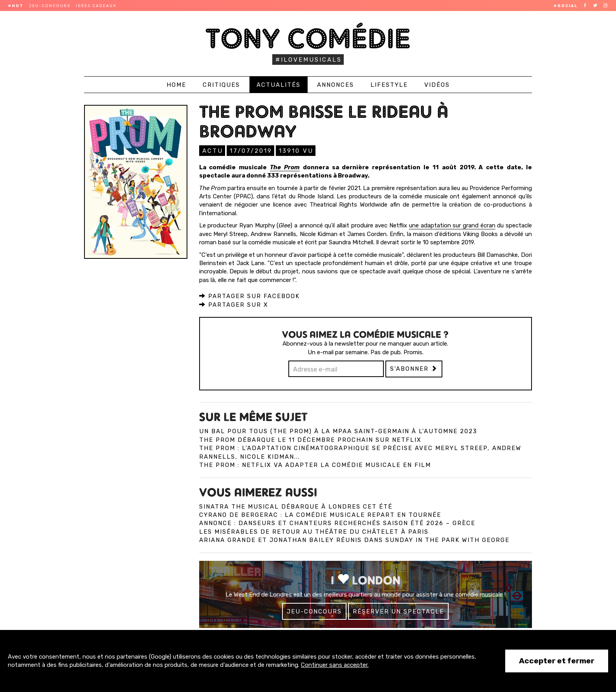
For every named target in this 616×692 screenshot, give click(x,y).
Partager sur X (234, 304)
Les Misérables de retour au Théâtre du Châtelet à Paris (314, 531)
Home (176, 85)
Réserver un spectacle (398, 611)
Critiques (221, 85)
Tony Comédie (308, 38)
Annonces (335, 85)
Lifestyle (389, 85)
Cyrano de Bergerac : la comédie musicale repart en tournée (320, 514)
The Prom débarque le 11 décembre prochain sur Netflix (310, 439)
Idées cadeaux (96, 6)
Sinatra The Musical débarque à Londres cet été (296, 506)
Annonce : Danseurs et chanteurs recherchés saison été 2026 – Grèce (337, 523)
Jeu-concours (50, 6)
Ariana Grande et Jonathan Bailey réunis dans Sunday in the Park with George (354, 540)
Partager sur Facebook (249, 296)
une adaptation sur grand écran (452, 225)
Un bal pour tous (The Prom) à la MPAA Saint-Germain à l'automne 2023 (338, 431)
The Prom (285, 167)
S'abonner (414, 368)
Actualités (279, 85)
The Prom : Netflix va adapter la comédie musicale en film (315, 465)
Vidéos (437, 85)
